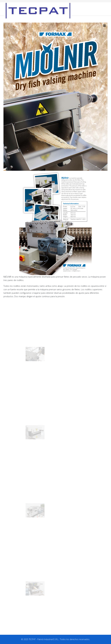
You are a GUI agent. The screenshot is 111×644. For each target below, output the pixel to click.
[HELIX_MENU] (104, 26)
